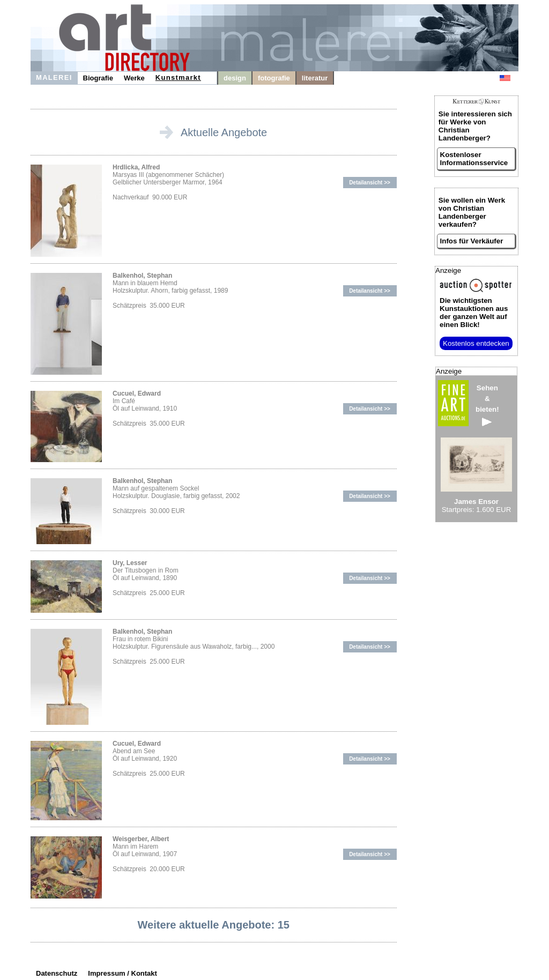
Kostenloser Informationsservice (474, 159)
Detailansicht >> (370, 183)
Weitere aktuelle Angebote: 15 (214, 925)
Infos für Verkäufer (472, 241)
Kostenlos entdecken (476, 343)
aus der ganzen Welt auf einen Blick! (474, 313)
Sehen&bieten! (487, 405)
